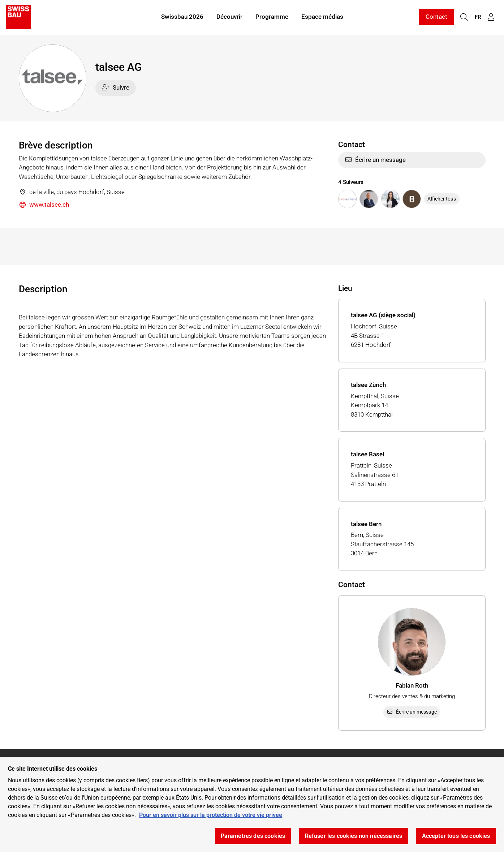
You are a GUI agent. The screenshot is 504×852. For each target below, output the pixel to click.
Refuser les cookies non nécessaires (354, 836)
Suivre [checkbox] (116, 87)
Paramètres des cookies (253, 836)
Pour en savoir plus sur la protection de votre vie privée (211, 815)
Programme (272, 17)
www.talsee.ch (44, 205)
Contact (436, 17)
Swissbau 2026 (182, 17)
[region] (252, 804)
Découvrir (229, 17)
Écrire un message (375, 160)
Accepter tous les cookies (456, 836)
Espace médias (322, 17)
